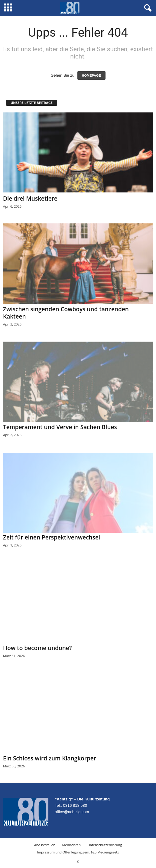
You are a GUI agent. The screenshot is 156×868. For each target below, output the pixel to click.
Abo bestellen (45, 845)
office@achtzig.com (72, 812)
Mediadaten (71, 845)
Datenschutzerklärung (105, 845)
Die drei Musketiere (30, 199)
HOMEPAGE (91, 75)
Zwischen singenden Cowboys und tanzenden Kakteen (66, 313)
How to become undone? (37, 648)
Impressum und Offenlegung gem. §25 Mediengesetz (78, 852)
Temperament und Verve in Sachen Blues (60, 427)
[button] (147, 8)
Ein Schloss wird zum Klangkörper (50, 758)
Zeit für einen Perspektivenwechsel (52, 537)
